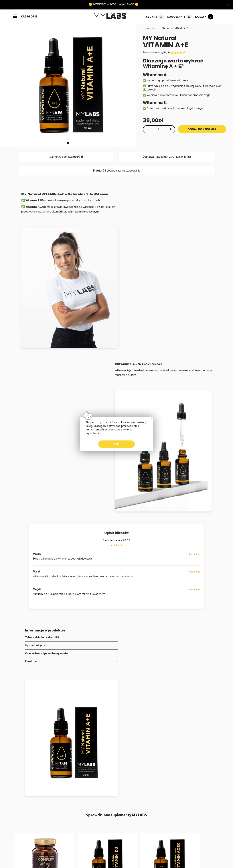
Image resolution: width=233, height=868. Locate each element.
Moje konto (91, 774)
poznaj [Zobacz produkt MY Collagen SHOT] (203, 741)
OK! (116, 444)
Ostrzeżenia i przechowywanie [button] (47, 587)
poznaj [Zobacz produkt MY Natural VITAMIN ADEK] (151, 741)
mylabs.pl (149, 28)
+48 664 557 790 (177, 775)
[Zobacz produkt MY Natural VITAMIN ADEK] (142, 695)
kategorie (29, 16)
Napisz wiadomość (60, 774)
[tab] (68, 571)
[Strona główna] (112, 16)
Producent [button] (33, 595)
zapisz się (102, 805)
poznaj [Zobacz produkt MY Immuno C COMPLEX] (47, 741)
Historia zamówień (95, 777)
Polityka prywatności (26, 788)
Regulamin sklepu (24, 792)
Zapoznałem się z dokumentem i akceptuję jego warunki (62, 816)
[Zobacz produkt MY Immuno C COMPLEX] (39, 695)
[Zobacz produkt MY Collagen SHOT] (194, 695)
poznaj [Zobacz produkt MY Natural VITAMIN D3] (99, 741)
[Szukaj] (160, 17)
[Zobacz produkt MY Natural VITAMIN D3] (91, 695)
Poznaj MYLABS (22, 774)
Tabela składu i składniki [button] (42, 571)
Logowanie (176, 17)
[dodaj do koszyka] (60, 741)
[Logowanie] (188, 17)
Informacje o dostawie (27, 785)
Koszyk (201, 17)
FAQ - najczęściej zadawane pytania (24, 779)
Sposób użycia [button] (36, 579)
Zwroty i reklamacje (61, 777)
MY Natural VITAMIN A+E (175, 28)
